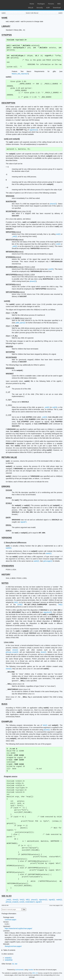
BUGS (4, 704)
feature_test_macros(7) (20, 74)
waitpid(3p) (9, 960)
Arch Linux (12, 3)
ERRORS (6, 487)
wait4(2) (9, 548)
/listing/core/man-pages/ (13, 946)
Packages (41, 4)
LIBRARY (6, 26)
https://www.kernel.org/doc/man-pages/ (18, 928)
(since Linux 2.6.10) (18, 211)
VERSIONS (7, 538)
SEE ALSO (7, 896)
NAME (5, 18)
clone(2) (15, 650)
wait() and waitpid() (12, 139)
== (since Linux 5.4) (19, 318)
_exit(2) (14, 236)
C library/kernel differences (15, 542)
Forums (51, 4)
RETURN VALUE (9, 457)
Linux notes (9, 642)
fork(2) (45, 725)
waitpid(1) (8, 958)
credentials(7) (30, 902)
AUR (48, 8)
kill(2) (28, 900)
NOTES (5, 583)
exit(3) (58, 234)
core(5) (51, 269)
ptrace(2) (53, 204)
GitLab (31, 8)
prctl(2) (20, 605)
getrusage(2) (48, 561)
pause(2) (47, 730)
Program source (11, 776)
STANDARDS (8, 566)
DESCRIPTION (8, 103)
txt (13, 964)
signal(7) (23, 522)
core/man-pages (10, 920)
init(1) (16, 602)
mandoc (31, 970)
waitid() (7, 301)
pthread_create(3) (12, 652)
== (12, 313)
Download (57, 8)
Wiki (59, 4)
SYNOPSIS (7, 35)
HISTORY (6, 575)
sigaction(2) (33, 130)
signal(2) (52, 900)
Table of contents (9, 950)
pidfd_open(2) (21, 323)
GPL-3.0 (35, 973)
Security (40, 8)
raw (16, 964)
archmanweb (19, 970)
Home (32, 4)
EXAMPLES (7, 722)
